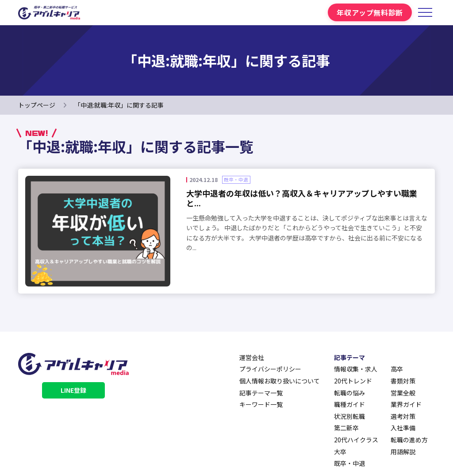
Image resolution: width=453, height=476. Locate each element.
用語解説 (403, 452)
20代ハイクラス (356, 440)
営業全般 (403, 393)
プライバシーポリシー (270, 369)
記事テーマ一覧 (261, 393)
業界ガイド (406, 404)
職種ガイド (349, 404)
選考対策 (403, 416)
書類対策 (403, 381)
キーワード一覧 (261, 404)
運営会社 (252, 357)
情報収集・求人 (356, 369)
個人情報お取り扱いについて (280, 381)
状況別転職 (349, 416)
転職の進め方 (409, 440)
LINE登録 (73, 390)
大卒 (340, 452)
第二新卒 (346, 428)
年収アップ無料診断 (370, 12)
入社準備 (403, 428)
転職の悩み (349, 393)
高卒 (397, 369)
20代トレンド (353, 381)
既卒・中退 (349, 463)
